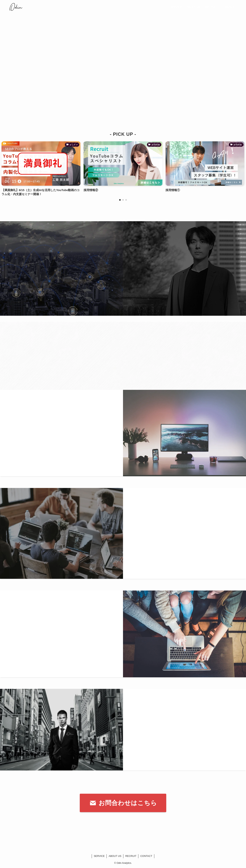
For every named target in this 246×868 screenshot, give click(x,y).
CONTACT (146, 856)
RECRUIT (131, 856)
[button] (120, 200)
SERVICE (99, 856)
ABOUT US (115, 856)
